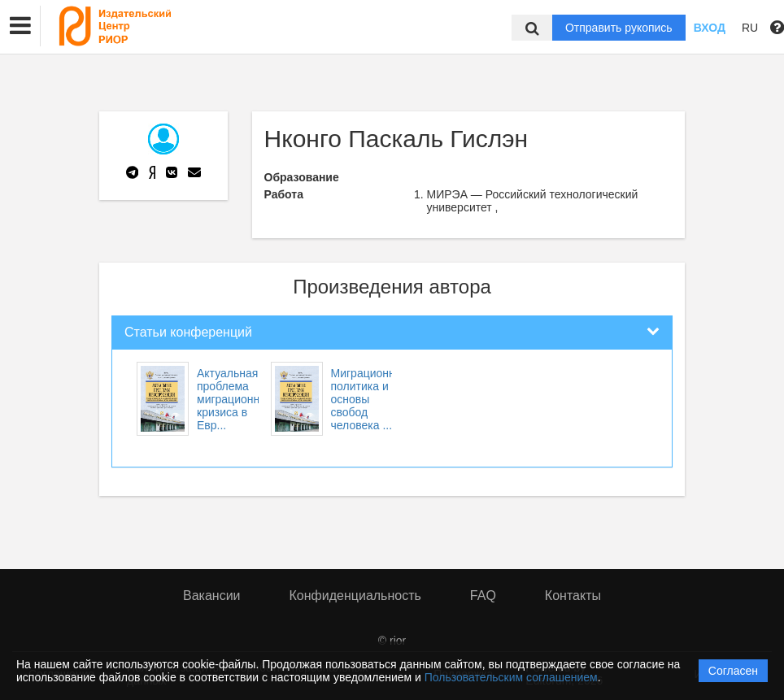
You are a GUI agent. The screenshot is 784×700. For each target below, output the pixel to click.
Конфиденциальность (355, 596)
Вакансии (212, 596)
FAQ (483, 596)
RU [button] (750, 28)
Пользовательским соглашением (511, 677)
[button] (20, 26)
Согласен (733, 671)
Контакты (573, 596)
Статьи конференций (188, 332)
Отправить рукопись (619, 28)
